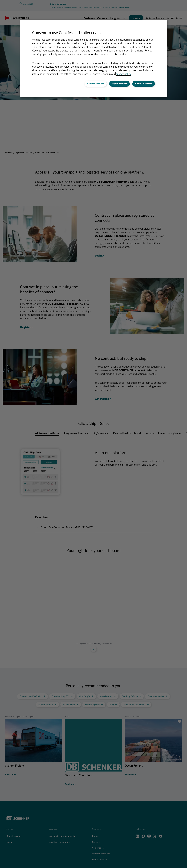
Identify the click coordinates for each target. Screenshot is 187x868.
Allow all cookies (144, 84)
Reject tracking (119, 84)
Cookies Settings (96, 84)
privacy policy (123, 74)
